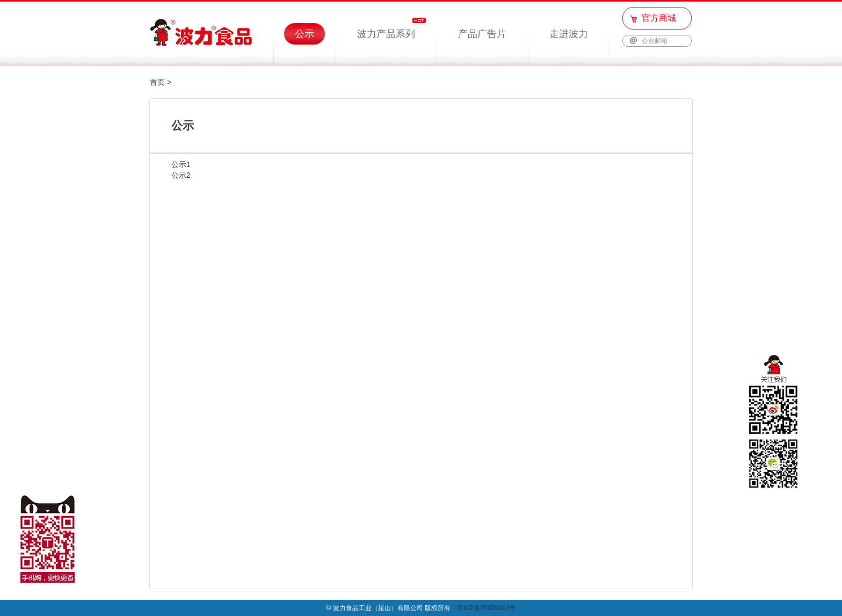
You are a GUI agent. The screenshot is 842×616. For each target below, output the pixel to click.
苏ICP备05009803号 (486, 608)
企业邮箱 (655, 41)
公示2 (181, 175)
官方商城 (659, 18)
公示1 (181, 164)
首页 (157, 82)
